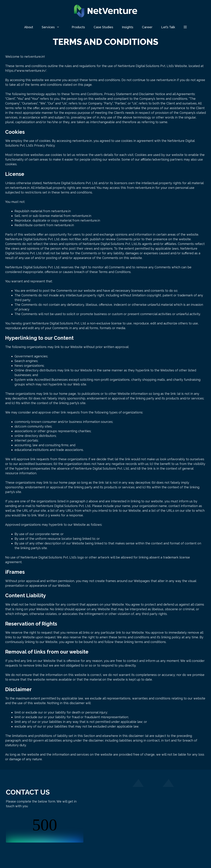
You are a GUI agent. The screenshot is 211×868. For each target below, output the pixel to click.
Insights (128, 27)
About (29, 27)
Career (147, 27)
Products (78, 27)
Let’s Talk (168, 27)
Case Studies (103, 27)
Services (55, 27)
